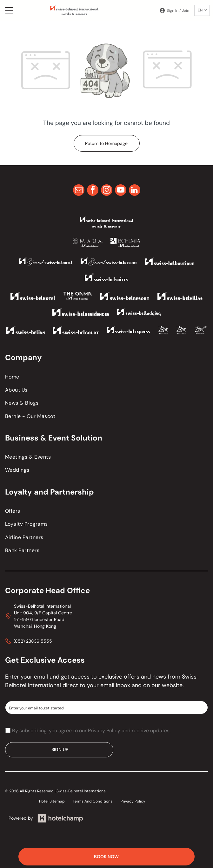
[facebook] (93, 191)
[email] (79, 191)
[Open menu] (9, 10)
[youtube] (121, 191)
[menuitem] (106, 376)
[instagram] (107, 191)
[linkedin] (135, 191)
